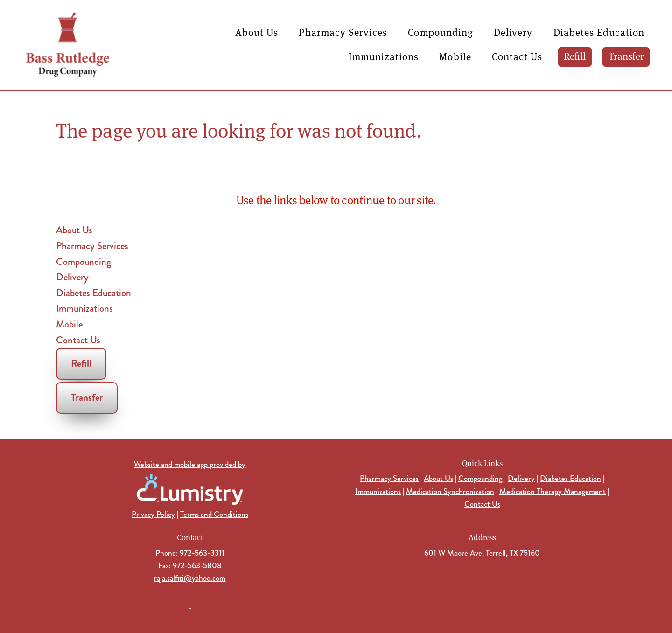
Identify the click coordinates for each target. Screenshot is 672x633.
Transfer (626, 56)
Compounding (441, 32)
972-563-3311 (202, 553)
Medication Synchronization (450, 491)
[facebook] (190, 605)
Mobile (455, 56)
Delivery (513, 32)
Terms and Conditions (214, 514)
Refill (575, 56)
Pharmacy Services (343, 32)
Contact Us (517, 56)
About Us (257, 32)
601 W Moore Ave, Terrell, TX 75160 (482, 553)
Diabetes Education (599, 32)
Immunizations (384, 56)
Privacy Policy (153, 514)
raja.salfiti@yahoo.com (190, 578)
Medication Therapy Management (553, 491)
